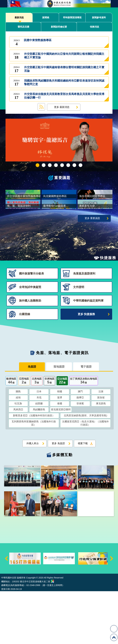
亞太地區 (62, 434)
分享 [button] (114, 629)
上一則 (6, 611)
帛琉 (39, 450)
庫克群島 (101, 456)
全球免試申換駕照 (74, 165)
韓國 (60, 444)
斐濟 (60, 450)
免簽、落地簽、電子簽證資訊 (62, 406)
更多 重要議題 (92, 271)
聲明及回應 (23, 27)
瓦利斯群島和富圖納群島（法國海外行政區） (34, 476)
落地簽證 (59, 419)
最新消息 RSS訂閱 (41, 107)
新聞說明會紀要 (59, 27)
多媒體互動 (62, 508)
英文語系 (114, 4)
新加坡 (101, 450)
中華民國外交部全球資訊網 (59, 4)
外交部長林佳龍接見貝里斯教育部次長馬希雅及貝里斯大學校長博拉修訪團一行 (64, 96)
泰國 (60, 456)
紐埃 (18, 450)
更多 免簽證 (58, 496)
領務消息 (94, 27)
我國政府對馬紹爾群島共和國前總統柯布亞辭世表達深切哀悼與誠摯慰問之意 (64, 83)
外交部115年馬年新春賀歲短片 (37, 165)
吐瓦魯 (18, 456)
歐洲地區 (11, 434)
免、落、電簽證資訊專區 (81, 165)
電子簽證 (86, 419)
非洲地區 (49, 434)
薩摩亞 (80, 450)
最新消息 (19, 17)
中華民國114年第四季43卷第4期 (44, 165)
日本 (39, 444)
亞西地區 (24, 434)
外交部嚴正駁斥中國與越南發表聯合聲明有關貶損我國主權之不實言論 (64, 69)
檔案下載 (83, 496)
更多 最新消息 (62, 107)
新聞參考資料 (99, 17)
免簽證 (32, 419)
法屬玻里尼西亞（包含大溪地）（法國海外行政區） (85, 476)
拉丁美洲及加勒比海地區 (84, 434)
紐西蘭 (39, 456)
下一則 (112, 611)
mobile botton (4, 4)
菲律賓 (80, 456)
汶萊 (101, 444)
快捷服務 (108, 311)
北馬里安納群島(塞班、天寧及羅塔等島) (86, 468)
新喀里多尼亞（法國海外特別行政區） (34, 468)
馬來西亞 (18, 462)
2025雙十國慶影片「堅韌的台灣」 (50, 165)
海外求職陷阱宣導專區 (62, 165)
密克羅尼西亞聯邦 (61, 462)
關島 (18, 444)
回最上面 (114, 637)
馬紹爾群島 (39, 462)
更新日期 (6, 642)
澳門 (80, 444)
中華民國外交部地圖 (52, 634)
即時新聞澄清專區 (72, 17)
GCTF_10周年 (56, 165)
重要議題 (62, 178)
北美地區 (37, 434)
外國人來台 (33, 496)
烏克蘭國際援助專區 (68, 165)
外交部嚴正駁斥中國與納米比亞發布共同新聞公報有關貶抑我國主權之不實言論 (64, 56)
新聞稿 (46, 17)
